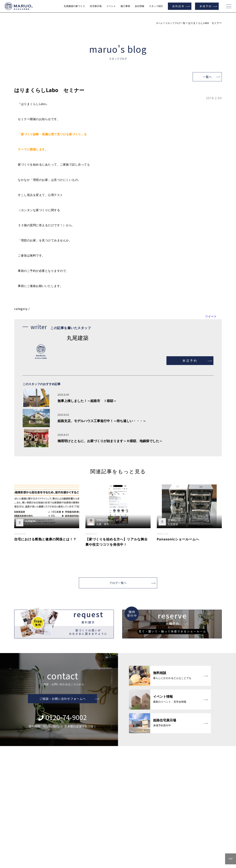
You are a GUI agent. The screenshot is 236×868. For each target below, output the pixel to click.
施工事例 (125, 6)
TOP (230, 859)
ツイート (211, 316)
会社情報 (139, 6)
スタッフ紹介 (156, 6)
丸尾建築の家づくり (74, 6)
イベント (111, 6)
